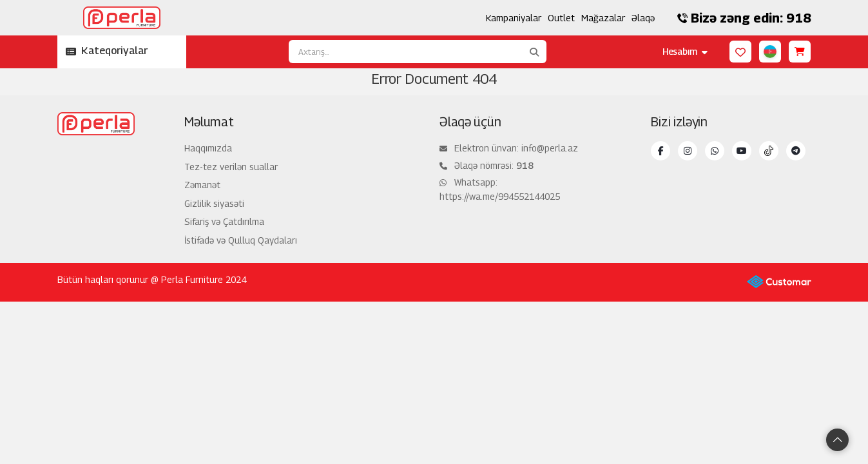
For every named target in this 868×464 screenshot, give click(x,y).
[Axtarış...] (405, 52)
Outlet (561, 18)
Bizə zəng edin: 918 (744, 18)
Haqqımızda (208, 148)
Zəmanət (202, 185)
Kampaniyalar (514, 18)
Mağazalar (603, 18)
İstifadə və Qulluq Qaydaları (241, 240)
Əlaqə (643, 18)
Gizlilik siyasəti (214, 203)
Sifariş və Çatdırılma (224, 221)
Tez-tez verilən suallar (231, 167)
